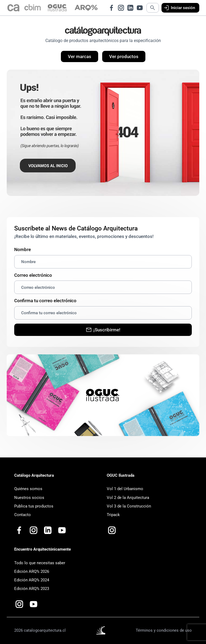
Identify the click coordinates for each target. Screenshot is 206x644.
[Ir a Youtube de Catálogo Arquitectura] (140, 8)
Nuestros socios (29, 498)
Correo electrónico (33, 275)
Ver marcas (80, 56)
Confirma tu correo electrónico (45, 301)
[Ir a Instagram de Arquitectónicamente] (19, 604)
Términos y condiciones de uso (164, 630)
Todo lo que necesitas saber (40, 563)
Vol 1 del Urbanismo (125, 489)
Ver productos (124, 56)
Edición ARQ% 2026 (32, 571)
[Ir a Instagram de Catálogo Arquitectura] (121, 8)
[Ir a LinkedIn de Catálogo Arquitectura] (130, 8)
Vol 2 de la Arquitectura (128, 498)
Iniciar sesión (179, 8)
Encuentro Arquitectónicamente (43, 549)
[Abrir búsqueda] (153, 8)
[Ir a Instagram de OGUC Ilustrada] (112, 530)
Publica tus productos (34, 506)
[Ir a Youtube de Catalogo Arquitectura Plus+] (62, 530)
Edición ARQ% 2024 (32, 580)
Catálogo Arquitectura (34, 475)
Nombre (23, 249)
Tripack (113, 515)
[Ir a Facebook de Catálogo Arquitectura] (112, 8)
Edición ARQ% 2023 (32, 589)
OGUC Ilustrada (121, 475)
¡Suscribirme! (103, 330)
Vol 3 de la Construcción (129, 506)
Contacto (23, 515)
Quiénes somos (28, 489)
